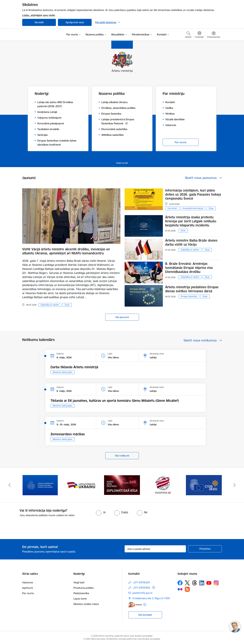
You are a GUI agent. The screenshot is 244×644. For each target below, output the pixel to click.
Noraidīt (39, 22)
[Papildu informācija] (154, 587)
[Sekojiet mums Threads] (194, 583)
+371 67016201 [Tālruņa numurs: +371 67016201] (141, 582)
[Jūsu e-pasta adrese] (155, 549)
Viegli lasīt (79, 582)
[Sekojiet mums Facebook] (180, 583)
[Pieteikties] (205, 549)
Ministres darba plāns (63, 372)
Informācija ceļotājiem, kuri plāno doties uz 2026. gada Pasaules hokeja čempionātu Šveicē (193, 194)
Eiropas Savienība (189, 296)
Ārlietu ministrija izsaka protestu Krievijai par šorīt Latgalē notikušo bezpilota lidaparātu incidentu (191, 221)
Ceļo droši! (172, 208)
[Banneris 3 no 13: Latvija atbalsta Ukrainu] (122, 485)
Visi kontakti (145, 615)
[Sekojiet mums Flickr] (180, 589)
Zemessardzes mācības (68, 434)
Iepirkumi (28, 588)
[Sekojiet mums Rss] (187, 589)
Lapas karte (80, 599)
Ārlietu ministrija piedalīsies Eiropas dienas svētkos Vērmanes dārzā (192, 289)
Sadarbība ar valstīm (50, 305)
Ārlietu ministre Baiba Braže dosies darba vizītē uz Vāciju (191, 242)
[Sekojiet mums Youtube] (209, 583)
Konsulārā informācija (193, 208)
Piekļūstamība (81, 593)
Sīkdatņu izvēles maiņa (86, 604)
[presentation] (28, 527)
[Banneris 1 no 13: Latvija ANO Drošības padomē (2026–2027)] (40, 485)
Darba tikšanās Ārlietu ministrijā (74, 367)
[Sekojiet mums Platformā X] (187, 583)
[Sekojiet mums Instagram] (216, 583)
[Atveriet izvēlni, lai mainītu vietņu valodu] (199, 35)
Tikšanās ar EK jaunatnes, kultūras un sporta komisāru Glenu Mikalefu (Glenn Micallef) (115, 401)
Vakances (28, 582)
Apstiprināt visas (75, 22)
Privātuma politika (84, 588)
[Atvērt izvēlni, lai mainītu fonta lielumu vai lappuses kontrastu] (214, 35)
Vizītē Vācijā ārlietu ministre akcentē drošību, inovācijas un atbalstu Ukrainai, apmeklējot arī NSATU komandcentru (66, 251)
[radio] (101, 512)
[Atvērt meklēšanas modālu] (188, 35)
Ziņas (67, 305)
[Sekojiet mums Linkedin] (202, 583)
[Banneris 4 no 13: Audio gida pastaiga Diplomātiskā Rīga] (163, 485)
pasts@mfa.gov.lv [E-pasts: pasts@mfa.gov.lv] (142, 593)
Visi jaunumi (122, 317)
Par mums (181, 142)
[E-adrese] (135, 605)
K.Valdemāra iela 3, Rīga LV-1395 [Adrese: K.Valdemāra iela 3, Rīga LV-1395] (151, 598)
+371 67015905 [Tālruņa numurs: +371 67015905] (141, 588)
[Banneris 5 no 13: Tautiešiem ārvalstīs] (204, 485)
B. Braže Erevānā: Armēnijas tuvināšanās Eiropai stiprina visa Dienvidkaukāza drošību (189, 268)
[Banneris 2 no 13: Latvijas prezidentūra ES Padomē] (81, 485)
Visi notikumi (122, 456)
